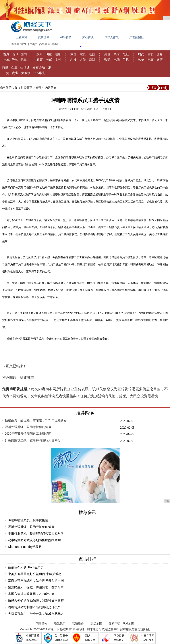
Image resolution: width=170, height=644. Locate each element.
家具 (83, 54)
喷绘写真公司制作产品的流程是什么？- (35, 607)
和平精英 (66, 37)
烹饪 (126, 54)
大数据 (26, 73)
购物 (141, 60)
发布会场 (39, 67)
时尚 (141, 54)
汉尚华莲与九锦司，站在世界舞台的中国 (36, 581)
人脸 (83, 60)
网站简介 (42, 624)
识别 (92, 60)
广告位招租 (136, 37)
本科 (58, 60)
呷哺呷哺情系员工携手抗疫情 (28, 520)
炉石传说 (88, 37)
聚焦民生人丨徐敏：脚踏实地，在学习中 (36, 587)
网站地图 (128, 624)
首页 (6, 54)
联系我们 (60, 624)
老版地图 (96, 624)
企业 (14, 67)
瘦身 (160, 54)
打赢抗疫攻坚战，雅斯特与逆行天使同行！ (34, 440)
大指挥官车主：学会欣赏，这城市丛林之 (36, 614)
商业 (15, 73)
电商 (151, 60)
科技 (73, 60)
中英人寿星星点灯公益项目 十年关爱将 (35, 574)
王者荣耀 (21, 37)
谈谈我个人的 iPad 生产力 (26, 567)
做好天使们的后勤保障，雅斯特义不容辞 (36, 600)
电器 (92, 54)
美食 (107, 54)
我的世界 (44, 37)
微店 (160, 60)
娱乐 (40, 54)
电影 (58, 54)
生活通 (25, 67)
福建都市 (27, 377)
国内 (24, 54)
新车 (23, 60)
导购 (15, 60)
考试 (49, 60)
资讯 (15, 54)
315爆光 (39, 73)
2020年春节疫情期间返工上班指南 (28, 434)
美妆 (151, 54)
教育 (40, 60)
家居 (73, 54)
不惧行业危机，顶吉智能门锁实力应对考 (36, 533)
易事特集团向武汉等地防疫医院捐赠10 (35, 540)
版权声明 (114, 624)
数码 (107, 60)
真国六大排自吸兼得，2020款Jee (31, 594)
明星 (49, 54)
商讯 (5, 67)
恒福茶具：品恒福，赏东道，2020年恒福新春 (36, 420)
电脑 (117, 60)
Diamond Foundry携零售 (25, 547)
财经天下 (27, 88)
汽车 (7, 60)
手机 (126, 60)
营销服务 (78, 624)
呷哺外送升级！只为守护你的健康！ (30, 427)
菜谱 (117, 54)
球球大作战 (111, 37)
